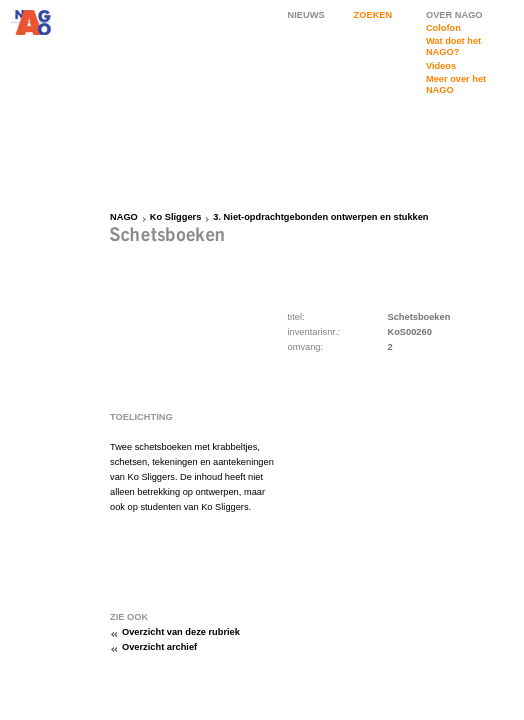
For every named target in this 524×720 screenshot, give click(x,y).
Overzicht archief (159, 647)
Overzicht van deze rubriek (181, 632)
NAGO (124, 217)
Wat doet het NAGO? (453, 46)
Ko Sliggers (176, 217)
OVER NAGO (454, 15)
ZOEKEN (373, 15)
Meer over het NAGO (456, 84)
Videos (441, 66)
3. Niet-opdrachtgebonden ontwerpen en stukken (320, 217)
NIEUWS (306, 15)
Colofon (443, 28)
